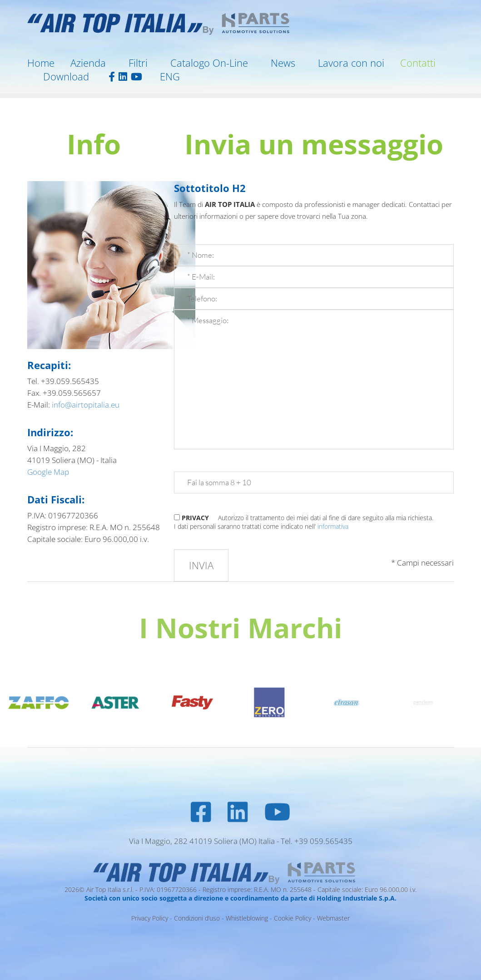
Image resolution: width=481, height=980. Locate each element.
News (283, 63)
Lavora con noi (351, 63)
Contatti (418, 63)
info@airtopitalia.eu (86, 405)
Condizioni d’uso (197, 918)
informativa (333, 526)
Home (41, 63)
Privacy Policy (150, 918)
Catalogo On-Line (209, 63)
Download (66, 76)
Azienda (88, 63)
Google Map (49, 472)
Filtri (138, 63)
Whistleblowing (247, 918)
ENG (170, 76)
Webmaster (333, 918)
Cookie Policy (293, 918)
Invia (201, 565)
